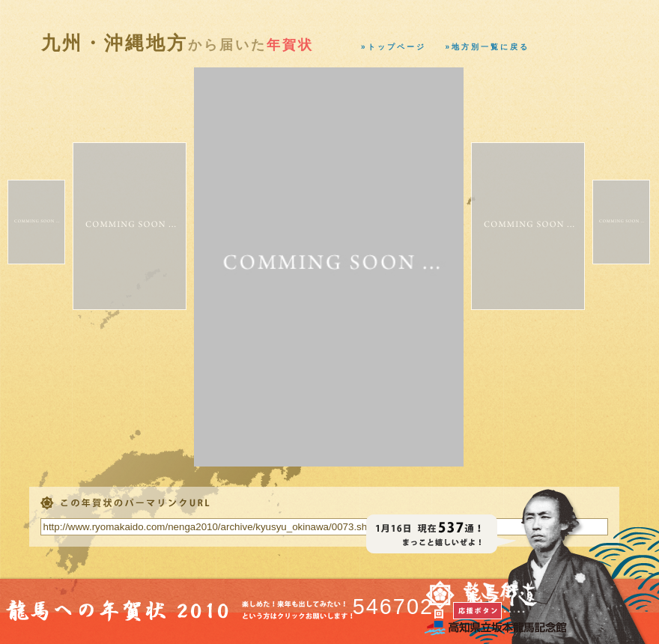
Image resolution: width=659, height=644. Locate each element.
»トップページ (394, 47)
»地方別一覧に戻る (488, 47)
